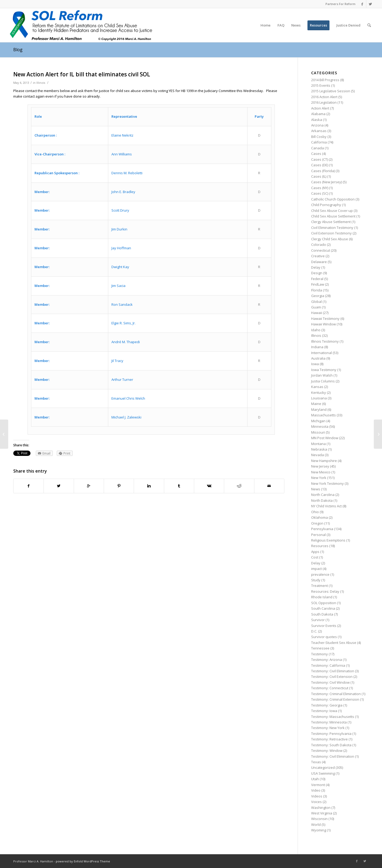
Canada (318, 148)
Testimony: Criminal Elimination (336, 694)
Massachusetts (324, 415)
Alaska (317, 120)
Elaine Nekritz (122, 135)
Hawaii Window (324, 324)
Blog (18, 50)
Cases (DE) (320, 165)
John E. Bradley (123, 192)
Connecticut (321, 250)
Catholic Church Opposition (333, 199)
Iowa (315, 364)
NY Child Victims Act (326, 506)
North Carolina (323, 495)
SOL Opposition (324, 603)
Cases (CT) (320, 159)
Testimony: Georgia (327, 705)
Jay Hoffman (121, 248)
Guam (316, 307)
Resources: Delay (325, 591)
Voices (316, 802)
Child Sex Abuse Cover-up (332, 211)
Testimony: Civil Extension (332, 677)
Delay (316, 267)
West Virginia (322, 813)
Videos (317, 796)
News (316, 489)
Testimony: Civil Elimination (333, 671)
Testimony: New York (328, 728)
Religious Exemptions (328, 540)
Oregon (317, 523)
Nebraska (319, 449)
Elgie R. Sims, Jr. (123, 323)
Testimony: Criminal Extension (335, 699)
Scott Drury (120, 210)
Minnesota (320, 426)
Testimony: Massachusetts (333, 717)
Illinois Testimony (325, 341)
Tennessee (320, 648)
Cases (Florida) (323, 171)
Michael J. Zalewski (126, 417)
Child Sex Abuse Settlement (333, 216)
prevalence (320, 574)
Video (316, 790)
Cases (316, 154)
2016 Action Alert (324, 97)
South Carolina (323, 608)
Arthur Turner (122, 380)
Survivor (318, 620)
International (322, 353)
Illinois (41, 83)
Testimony (320, 654)
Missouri (318, 432)
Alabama (318, 114)
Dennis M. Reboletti (127, 173)
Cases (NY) (320, 188)
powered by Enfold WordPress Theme (83, 861)
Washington (321, 808)
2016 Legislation (324, 102)
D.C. (314, 631)
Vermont (318, 785)
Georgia (318, 296)
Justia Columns (323, 381)
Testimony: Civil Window (330, 682)
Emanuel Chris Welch (128, 398)
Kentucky (319, 392)
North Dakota (322, 500)
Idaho (316, 330)
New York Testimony (327, 483)
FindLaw (318, 284)
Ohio (315, 512)
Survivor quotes (324, 637)
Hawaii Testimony (325, 319)
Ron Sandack (122, 304)
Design (317, 273)
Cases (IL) (319, 176)
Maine (316, 404)
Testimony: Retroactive (329, 739)
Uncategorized (323, 767)
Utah (315, 779)
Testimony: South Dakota (331, 745)
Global (316, 302)
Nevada (318, 455)
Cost (315, 557)
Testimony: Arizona (327, 660)
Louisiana (319, 398)
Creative (318, 256)
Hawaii (317, 313)
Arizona (317, 125)
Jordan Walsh (322, 375)
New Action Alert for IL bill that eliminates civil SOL (82, 74)
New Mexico (321, 472)
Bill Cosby (319, 137)
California (319, 142)
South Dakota (322, 614)
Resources (320, 546)
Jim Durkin (119, 229)
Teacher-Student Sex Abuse (334, 643)
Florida (317, 290)
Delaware (319, 262)
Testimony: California (328, 665)
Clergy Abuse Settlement (331, 222)
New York (319, 478)
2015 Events (321, 85)
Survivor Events (324, 626)
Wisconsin (319, 819)
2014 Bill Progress (325, 80)
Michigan (318, 421)
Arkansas (319, 131)
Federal (317, 279)
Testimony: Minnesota (329, 722)
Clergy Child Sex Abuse (330, 239)
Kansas (317, 387)
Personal (318, 535)
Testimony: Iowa (324, 711)
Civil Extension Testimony (331, 233)
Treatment (320, 586)
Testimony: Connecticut (330, 688)
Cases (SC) (320, 193)
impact (316, 569)
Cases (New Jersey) (327, 182)
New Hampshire (324, 461)
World (316, 825)
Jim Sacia (118, 286)
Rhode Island (322, 597)
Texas (316, 762)
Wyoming (319, 830)
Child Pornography (326, 205)
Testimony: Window (327, 751)
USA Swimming (323, 773)
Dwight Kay (120, 267)
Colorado (319, 245)
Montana (318, 444)
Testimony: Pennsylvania (331, 734)
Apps (315, 552)
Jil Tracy (117, 361)
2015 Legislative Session (331, 91)
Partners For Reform (340, 4)
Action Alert (320, 108)
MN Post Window (325, 438)
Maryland (319, 409)
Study (316, 580)
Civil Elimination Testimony (332, 228)
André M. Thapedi (126, 342)
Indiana (317, 347)
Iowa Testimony (324, 370)
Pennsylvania (322, 529)
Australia (318, 358)
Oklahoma (320, 517)
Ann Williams (122, 154)
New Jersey (320, 466)
